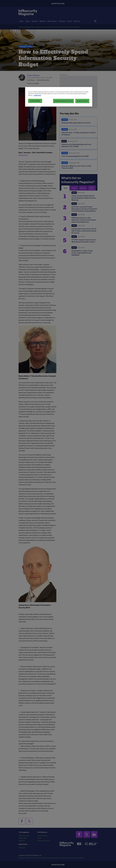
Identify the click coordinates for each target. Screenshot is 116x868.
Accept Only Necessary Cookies (63, 101)
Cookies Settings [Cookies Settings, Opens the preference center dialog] (35, 101)
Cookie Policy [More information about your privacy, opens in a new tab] (37, 95)
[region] (59, 97)
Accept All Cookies (82, 101)
